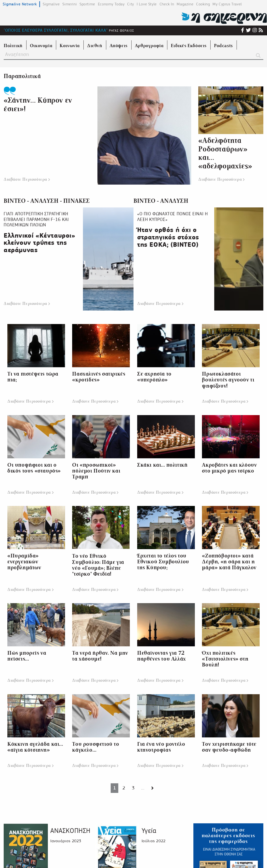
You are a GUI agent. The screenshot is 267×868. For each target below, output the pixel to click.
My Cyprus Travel (227, 4)
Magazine (185, 4)
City (130, 4)
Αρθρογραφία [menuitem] (149, 46)
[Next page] (153, 788)
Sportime (87, 4)
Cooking (203, 4)
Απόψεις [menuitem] (119, 46)
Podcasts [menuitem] (223, 46)
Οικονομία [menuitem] (41, 46)
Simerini (70, 4)
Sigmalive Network (20, 4)
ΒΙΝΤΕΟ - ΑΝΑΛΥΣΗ (161, 201)
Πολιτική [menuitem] (13, 46)
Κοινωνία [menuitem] (70, 46)
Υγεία (149, 831)
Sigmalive (51, 4)
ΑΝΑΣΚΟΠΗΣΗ (70, 831)
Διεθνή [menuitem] (95, 46)
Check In (167, 4)
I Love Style (147, 4)
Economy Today (111, 4)
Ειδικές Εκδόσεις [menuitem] (189, 46)
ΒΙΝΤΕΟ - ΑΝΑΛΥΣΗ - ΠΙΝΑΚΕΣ (47, 201)
